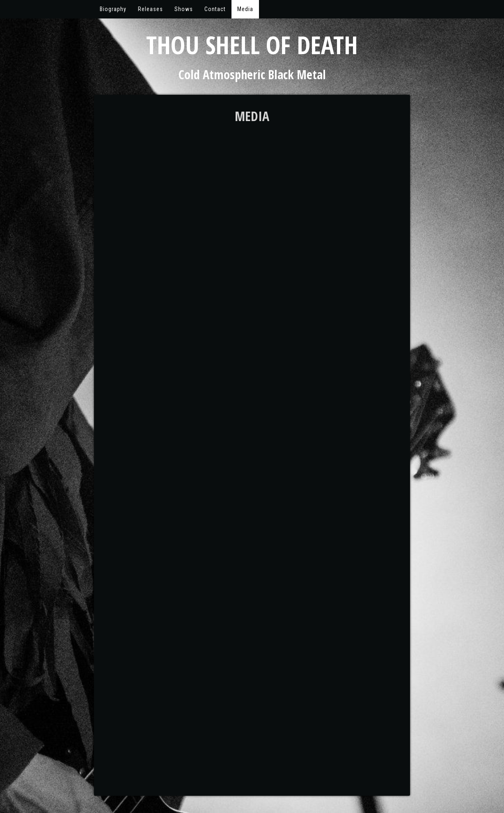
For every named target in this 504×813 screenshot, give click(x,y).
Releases (150, 9)
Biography (113, 9)
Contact (215, 9)
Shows (184, 9)
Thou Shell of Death (252, 45)
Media (245, 9)
